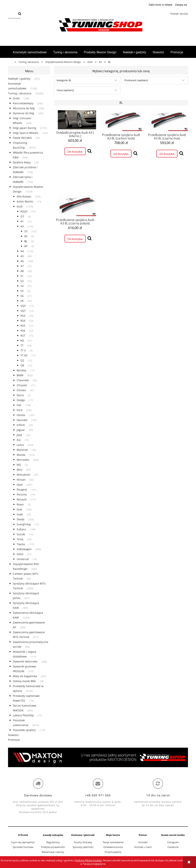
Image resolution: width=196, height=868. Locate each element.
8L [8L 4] (26, 241)
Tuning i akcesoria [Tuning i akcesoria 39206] (20, 93)
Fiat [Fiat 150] (19, 405)
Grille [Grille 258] (16, 98)
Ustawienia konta (113, 847)
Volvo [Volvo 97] (20, 554)
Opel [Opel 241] (20, 485)
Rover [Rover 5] (20, 504)
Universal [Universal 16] (23, 559)
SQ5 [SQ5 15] (23, 306)
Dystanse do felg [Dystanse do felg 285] (23, 113)
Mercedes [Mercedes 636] (23, 460)
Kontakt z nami (143, 847)
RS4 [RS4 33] (23, 321)
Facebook (173, 847)
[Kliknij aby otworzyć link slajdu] (98, 757)
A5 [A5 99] (22, 256)
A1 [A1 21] (22, 221)
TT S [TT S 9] (23, 350)
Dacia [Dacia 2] (20, 395)
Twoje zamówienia (113, 842)
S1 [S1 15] (22, 276)
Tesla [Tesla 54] (20, 539)
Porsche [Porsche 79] (22, 494)
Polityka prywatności (53, 847)
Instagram (173, 842)
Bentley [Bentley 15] (21, 370)
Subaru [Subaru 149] (21, 529)
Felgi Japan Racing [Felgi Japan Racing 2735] (24, 128)
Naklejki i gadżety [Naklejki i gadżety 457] (19, 79)
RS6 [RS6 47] (23, 331)
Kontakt (143, 842)
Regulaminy (53, 842)
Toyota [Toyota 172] (21, 544)
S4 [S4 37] (22, 286)
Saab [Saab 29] (20, 514)
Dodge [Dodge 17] (21, 400)
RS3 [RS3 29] (23, 316)
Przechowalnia (113, 852)
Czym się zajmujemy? (23, 842)
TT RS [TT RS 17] (24, 355)
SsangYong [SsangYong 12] (24, 524)
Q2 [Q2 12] (22, 360)
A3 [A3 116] (22, 226)
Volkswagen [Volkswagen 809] (24, 549)
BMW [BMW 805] (20, 375)
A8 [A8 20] (22, 271)
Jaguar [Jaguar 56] (21, 430)
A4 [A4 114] (22, 251)
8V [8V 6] (26, 236)
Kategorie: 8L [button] (64, 80)
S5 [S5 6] (22, 291)
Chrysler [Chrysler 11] (22, 385)
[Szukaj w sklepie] (12, 14)
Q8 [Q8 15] (22, 365)
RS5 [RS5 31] (23, 326)
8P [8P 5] (26, 246)
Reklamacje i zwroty (53, 852)
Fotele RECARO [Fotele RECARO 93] (22, 138)
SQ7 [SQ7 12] (23, 311)
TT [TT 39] (22, 345)
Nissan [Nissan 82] (21, 480)
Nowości (13, 735)
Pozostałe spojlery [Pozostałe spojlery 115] (24, 730)
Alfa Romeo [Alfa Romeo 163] (24, 196)
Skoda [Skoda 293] (20, 519)
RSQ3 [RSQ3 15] (24, 211)
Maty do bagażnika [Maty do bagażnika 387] (25, 676)
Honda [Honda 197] (21, 415)
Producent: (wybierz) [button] (136, 80)
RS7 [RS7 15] (23, 336)
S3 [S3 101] (26, 231)
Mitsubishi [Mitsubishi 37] (23, 475)
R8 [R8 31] (22, 340)
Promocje (14, 740)
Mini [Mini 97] (20, 470)
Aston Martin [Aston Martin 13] (25, 201)
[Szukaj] (20, 14)
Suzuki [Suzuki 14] (21, 534)
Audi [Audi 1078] (20, 206)
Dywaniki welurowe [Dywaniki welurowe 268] (25, 661)
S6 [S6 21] (22, 296)
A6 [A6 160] (22, 261)
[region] (98, 757)
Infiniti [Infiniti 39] (21, 425)
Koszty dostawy (83, 842)
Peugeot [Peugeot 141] (22, 489)
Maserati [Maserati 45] (22, 450)
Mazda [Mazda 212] (21, 455)
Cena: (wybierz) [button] (65, 90)
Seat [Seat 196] (19, 509)
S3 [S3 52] (22, 281)
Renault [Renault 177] (22, 499)
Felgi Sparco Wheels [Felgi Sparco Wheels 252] (26, 133)
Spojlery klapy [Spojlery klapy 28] (22, 162)
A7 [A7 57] (22, 266)
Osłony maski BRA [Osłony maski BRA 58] (24, 681)
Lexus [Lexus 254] (20, 445)
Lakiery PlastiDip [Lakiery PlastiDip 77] (23, 715)
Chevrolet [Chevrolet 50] (23, 380)
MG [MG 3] (19, 465)
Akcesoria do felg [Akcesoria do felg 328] (24, 108)
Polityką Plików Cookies (88, 860)
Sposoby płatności (83, 847)
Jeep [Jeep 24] (19, 435)
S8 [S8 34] (22, 301)
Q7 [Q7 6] (22, 216)
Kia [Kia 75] (19, 440)
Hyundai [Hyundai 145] (22, 420)
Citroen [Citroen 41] (21, 390)
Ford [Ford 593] (20, 410)
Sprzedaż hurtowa (23, 847)
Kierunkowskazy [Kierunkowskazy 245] (23, 103)
